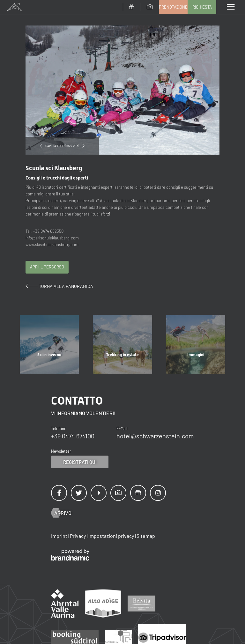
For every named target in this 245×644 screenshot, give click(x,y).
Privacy (78, 536)
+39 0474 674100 (73, 436)
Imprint (60, 536)
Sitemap (146, 536)
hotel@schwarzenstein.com (155, 436)
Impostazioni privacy (112, 536)
